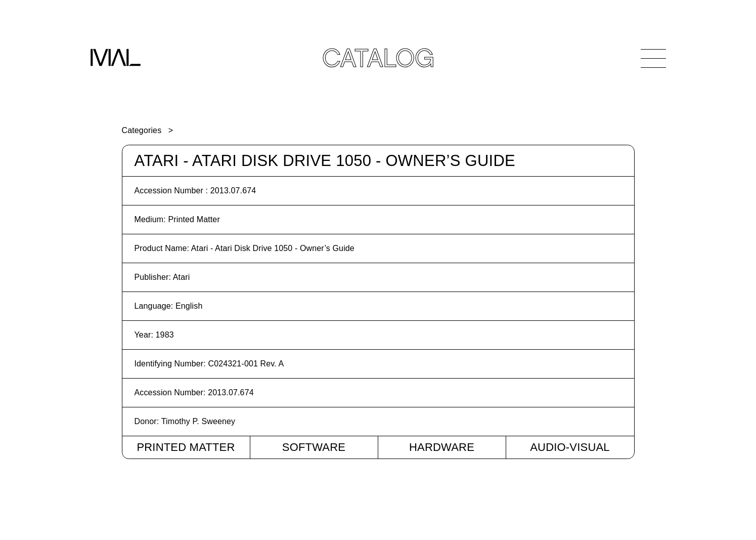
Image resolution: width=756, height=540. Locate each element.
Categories (142, 130)
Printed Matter (186, 447)
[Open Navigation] (653, 58)
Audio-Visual (570, 447)
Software (314, 447)
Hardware (442, 447)
